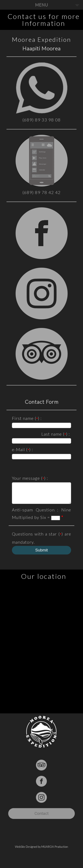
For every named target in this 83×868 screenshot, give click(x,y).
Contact (41, 817)
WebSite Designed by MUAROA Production (41, 851)
